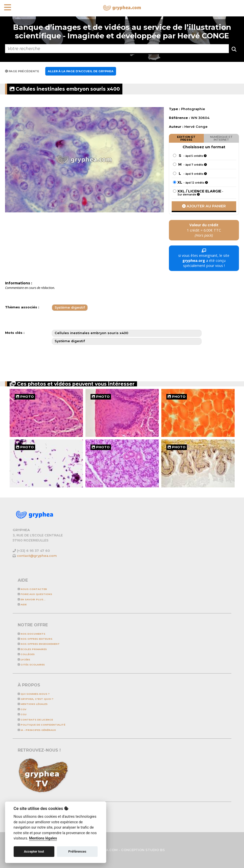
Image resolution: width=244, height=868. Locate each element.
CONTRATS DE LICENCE (35, 720)
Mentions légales (33, 704)
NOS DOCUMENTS (31, 634)
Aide (22, 604)
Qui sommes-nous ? (34, 694)
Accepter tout (34, 851)
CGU (22, 714)
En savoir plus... (32, 599)
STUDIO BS (155, 850)
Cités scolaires (31, 665)
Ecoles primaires (32, 649)
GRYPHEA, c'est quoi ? (36, 699)
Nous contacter (32, 589)
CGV (22, 709)
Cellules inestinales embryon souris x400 (65, 89)
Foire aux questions (35, 594)
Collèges (26, 654)
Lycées (24, 660)
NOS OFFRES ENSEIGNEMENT (39, 644)
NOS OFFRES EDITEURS (35, 639)
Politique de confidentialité (41, 725)
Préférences (77, 851)
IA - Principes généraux (37, 730)
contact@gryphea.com (37, 556)
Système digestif (70, 307)
